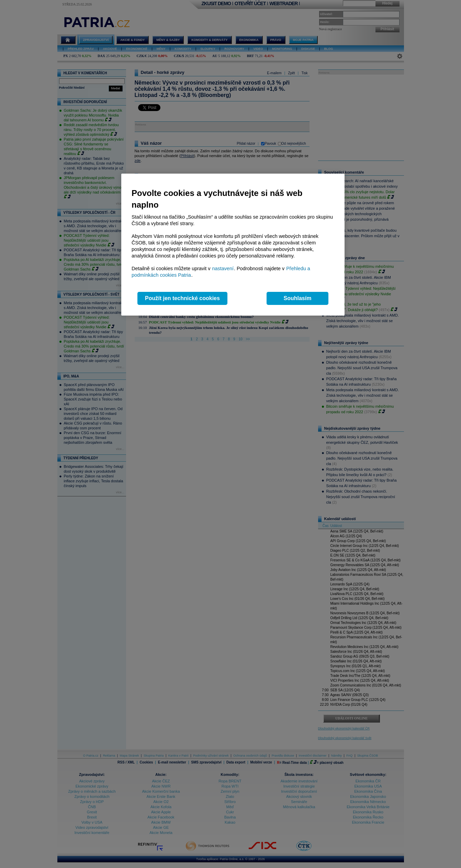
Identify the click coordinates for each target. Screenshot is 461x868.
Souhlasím (298, 298)
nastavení (223, 268)
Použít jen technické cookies (182, 298)
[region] (233, 245)
